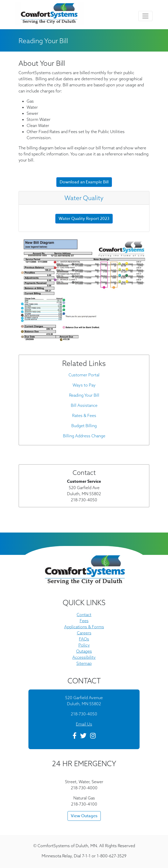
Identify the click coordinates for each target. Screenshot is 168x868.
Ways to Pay (84, 385)
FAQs (84, 639)
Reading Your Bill (84, 395)
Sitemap (84, 663)
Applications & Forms (84, 627)
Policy (84, 645)
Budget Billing (84, 426)
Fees (84, 621)
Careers (84, 633)
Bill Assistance (84, 405)
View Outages (84, 816)
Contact (84, 615)
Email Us (84, 724)
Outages (84, 651)
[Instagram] (93, 736)
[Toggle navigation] (145, 16)
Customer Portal (84, 375)
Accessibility (84, 657)
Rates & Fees (84, 415)
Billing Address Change (84, 436)
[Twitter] (83, 736)
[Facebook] (75, 736)
